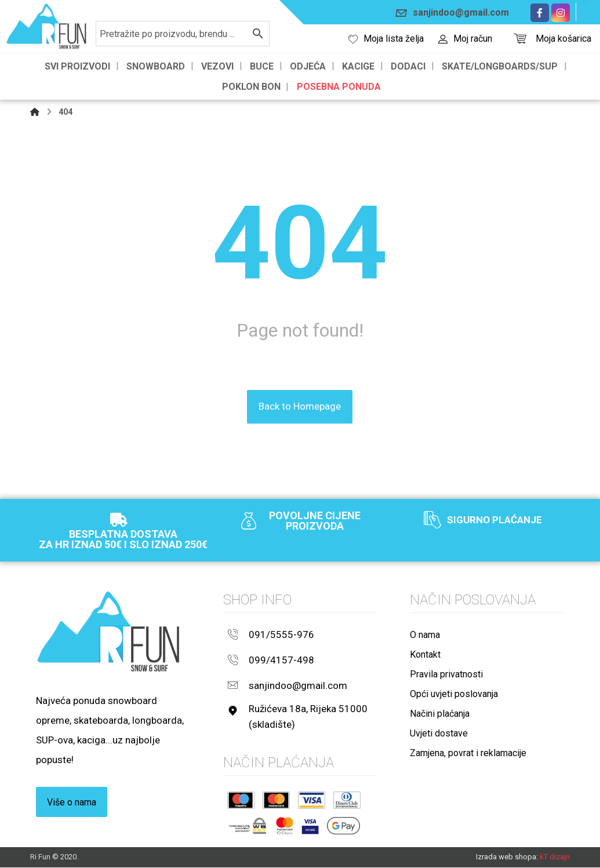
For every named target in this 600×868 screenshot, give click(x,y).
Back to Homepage (300, 407)
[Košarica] (520, 37)
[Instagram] (561, 13)
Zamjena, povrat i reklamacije (468, 754)
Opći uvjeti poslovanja (454, 694)
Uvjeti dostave (439, 734)
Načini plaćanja (440, 714)
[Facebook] (540, 13)
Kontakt (425, 655)
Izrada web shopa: (507, 857)
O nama (425, 635)
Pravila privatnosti (446, 675)
